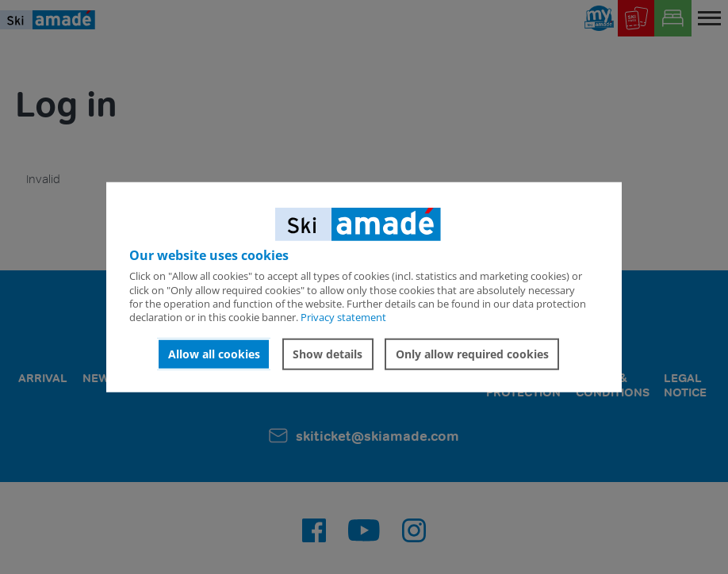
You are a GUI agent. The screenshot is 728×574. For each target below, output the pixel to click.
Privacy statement (343, 317)
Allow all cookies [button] (214, 354)
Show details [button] (328, 354)
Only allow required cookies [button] (472, 354)
